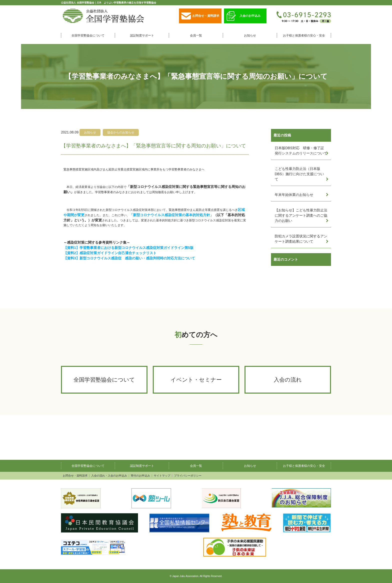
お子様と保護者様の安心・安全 (304, 35)
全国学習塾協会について (88, 35)
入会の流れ (288, 380)
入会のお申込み (243, 16)
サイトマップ (162, 476)
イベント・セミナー (196, 380)
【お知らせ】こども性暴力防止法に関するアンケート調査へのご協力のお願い (301, 215)
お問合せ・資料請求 (200, 16)
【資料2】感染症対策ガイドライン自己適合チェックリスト (110, 253)
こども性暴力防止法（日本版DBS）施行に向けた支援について (299, 174)
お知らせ (250, 35)
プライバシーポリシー (188, 476)
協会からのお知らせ (121, 132)
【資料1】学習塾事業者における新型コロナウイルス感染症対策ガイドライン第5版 (128, 248)
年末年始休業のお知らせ (294, 195)
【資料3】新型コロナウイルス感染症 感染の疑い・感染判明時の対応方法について (129, 258)
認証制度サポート (142, 35)
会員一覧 (196, 35)
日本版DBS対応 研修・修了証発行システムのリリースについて (301, 151)
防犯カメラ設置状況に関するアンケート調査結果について (301, 239)
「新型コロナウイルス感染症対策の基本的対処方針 (170, 215)
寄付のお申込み (140, 476)
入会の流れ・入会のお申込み (109, 476)
